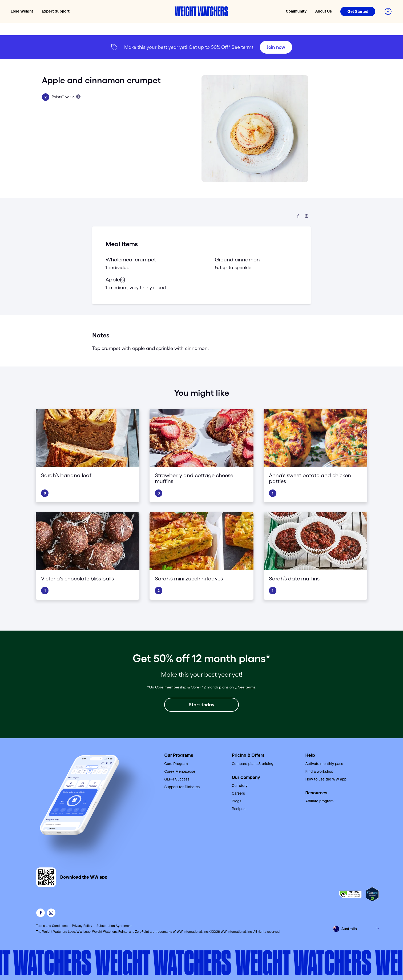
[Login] (358, 11)
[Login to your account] (388, 11)
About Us (323, 11)
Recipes (238, 809)
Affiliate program (319, 801)
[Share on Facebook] (298, 216)
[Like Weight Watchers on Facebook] (41, 913)
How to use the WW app (326, 779)
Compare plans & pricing (252, 764)
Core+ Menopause (180, 771)
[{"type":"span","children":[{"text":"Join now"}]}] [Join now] (201, 47)
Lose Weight (22, 11)
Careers (238, 793)
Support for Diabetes (182, 787)
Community (296, 11)
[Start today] (201, 705)
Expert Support (56, 11)
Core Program (176, 764)
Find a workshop (319, 771)
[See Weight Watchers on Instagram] (51, 913)
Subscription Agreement (114, 926)
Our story (240, 786)
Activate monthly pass (324, 764)
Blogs (236, 801)
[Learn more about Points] (78, 97)
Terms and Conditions (52, 926)
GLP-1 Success (177, 779)
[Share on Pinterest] (307, 216)
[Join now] (276, 47)
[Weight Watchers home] (201, 11)
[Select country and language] (356, 929)
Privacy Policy (82, 926)
